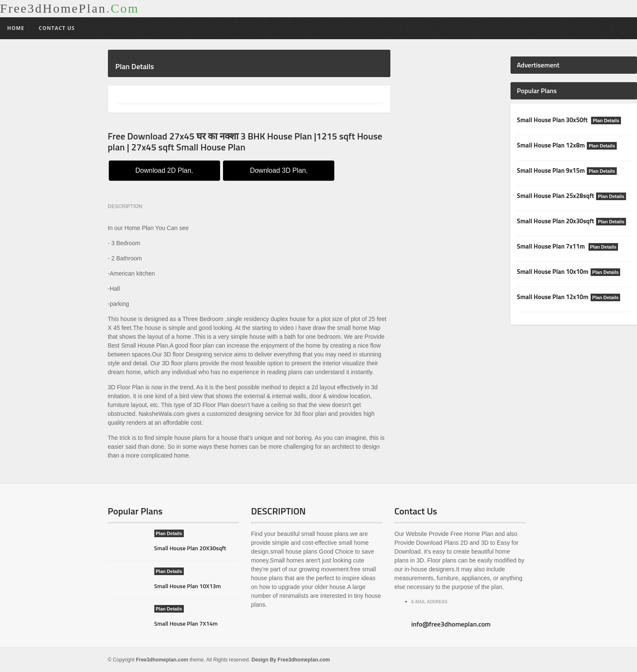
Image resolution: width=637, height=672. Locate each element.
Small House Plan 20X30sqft (190, 548)
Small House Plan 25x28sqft (555, 196)
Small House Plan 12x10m (553, 297)
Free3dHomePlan (70, 8)
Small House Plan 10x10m (553, 272)
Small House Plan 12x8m (551, 145)
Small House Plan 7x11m (552, 246)
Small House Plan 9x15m (551, 170)
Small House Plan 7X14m (186, 623)
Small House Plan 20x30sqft (555, 221)
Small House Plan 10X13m (188, 586)
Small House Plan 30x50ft (553, 120)
